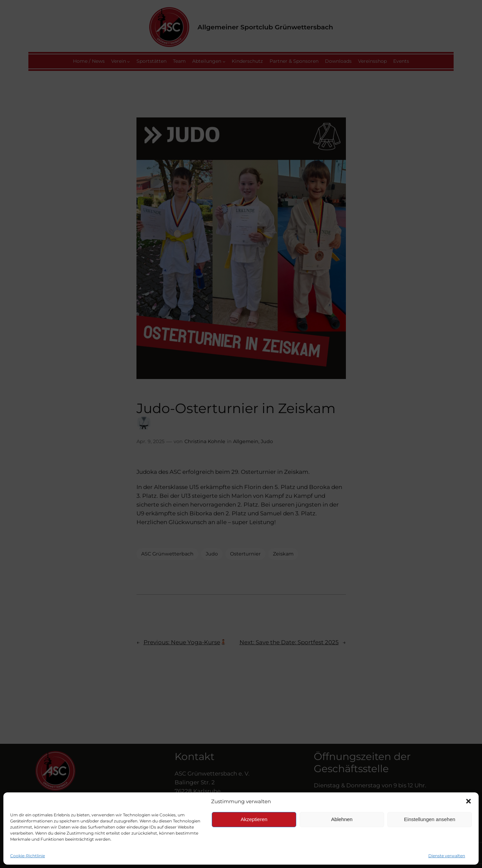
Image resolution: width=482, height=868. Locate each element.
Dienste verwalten (447, 856)
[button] (468, 801)
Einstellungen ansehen (430, 819)
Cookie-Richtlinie (28, 856)
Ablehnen (342, 819)
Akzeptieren (254, 819)
